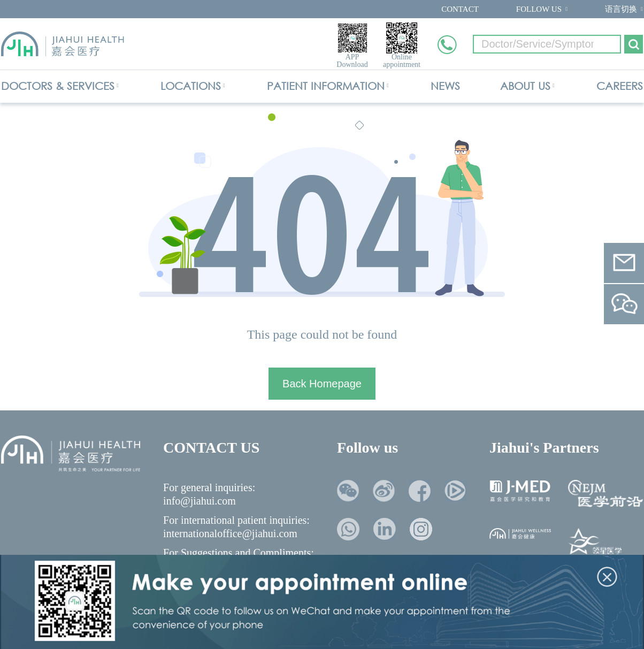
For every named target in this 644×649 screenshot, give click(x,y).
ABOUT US (525, 86)
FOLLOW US (539, 9)
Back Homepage (322, 384)
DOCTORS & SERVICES (58, 86)
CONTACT (460, 9)
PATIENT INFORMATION (326, 86)
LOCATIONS (191, 86)
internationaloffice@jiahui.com (230, 533)
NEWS (445, 86)
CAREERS (620, 86)
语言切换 (621, 9)
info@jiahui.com (200, 501)
